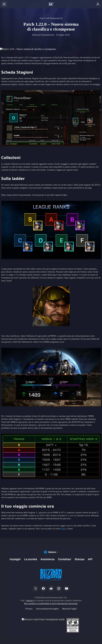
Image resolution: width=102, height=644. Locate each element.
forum (63, 529)
